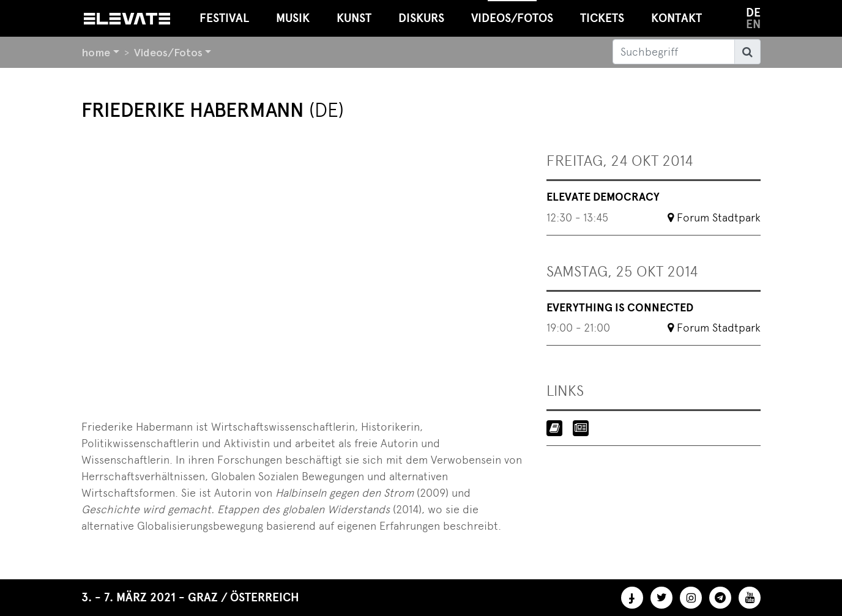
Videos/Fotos (168, 52)
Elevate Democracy (603, 197)
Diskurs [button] (421, 18)
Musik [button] (293, 18)
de (753, 13)
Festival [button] (224, 18)
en (753, 24)
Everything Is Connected (620, 308)
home (96, 52)
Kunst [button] (354, 18)
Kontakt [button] (676, 18)
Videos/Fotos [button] (512, 13)
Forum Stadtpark (719, 217)
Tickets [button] (602, 18)
